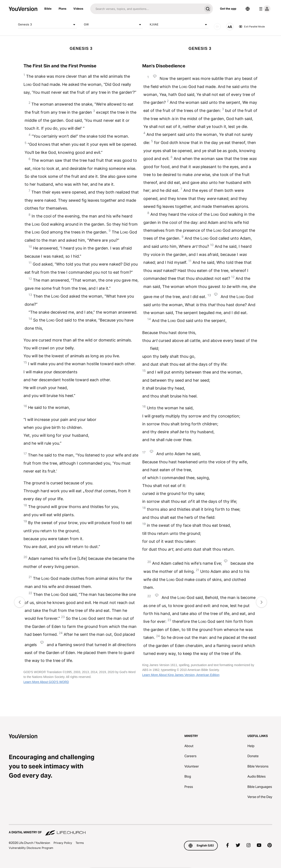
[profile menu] (264, 9)
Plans (62, 9)
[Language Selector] (248, 9)
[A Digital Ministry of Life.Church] (140, 830)
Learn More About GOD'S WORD (46, 682)
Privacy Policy (63, 843)
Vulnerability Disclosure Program (31, 848)
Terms (80, 843)
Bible (48, 9)
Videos (78, 9)
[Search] (146, 9)
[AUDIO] (217, 27)
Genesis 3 (47, 25)
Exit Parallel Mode (252, 27)
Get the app (228, 9)
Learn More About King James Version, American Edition (181, 675)
